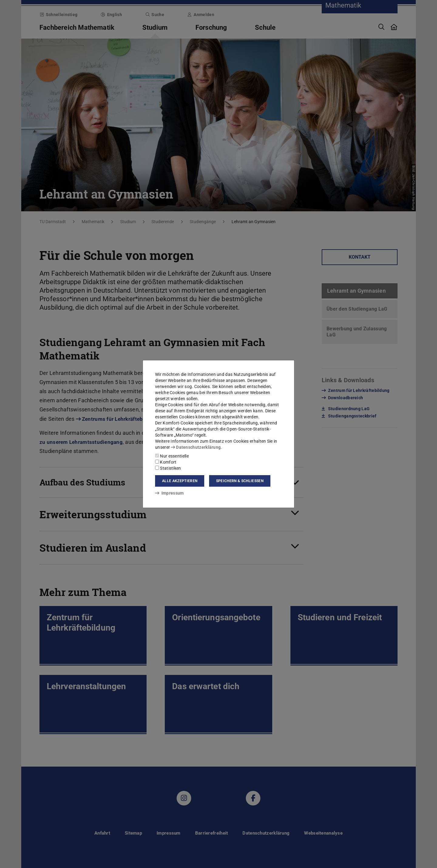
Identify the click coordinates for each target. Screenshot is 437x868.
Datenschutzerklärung (196, 447)
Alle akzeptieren (180, 481)
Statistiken (168, 468)
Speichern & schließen (240, 481)
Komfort (166, 462)
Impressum (169, 493)
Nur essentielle (172, 456)
